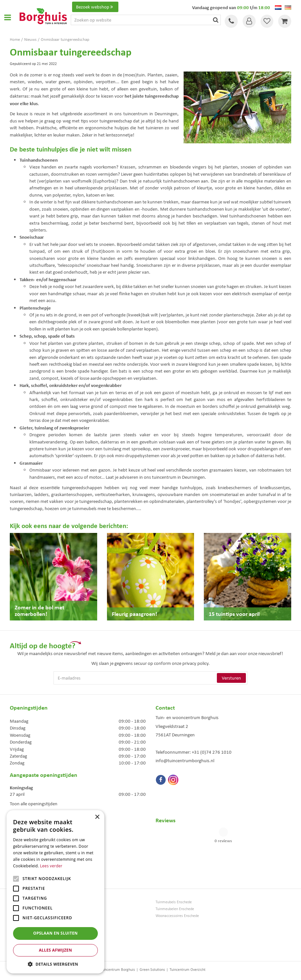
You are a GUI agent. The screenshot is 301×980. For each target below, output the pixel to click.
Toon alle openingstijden (34, 804)
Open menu (8, 17)
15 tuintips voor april (234, 614)
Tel (231, 21)
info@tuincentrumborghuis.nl (185, 761)
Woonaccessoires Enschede (177, 916)
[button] (55, 964)
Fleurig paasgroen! (135, 614)
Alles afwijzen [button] (55, 950)
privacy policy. (196, 663)
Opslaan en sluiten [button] (56, 933)
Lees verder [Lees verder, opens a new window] (51, 866)
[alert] (55, 892)
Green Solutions (152, 970)
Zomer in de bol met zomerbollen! (39, 610)
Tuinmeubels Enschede (174, 902)
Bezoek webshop (95, 7)
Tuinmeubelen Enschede (175, 909)
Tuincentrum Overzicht (188, 970)
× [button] (97, 817)
